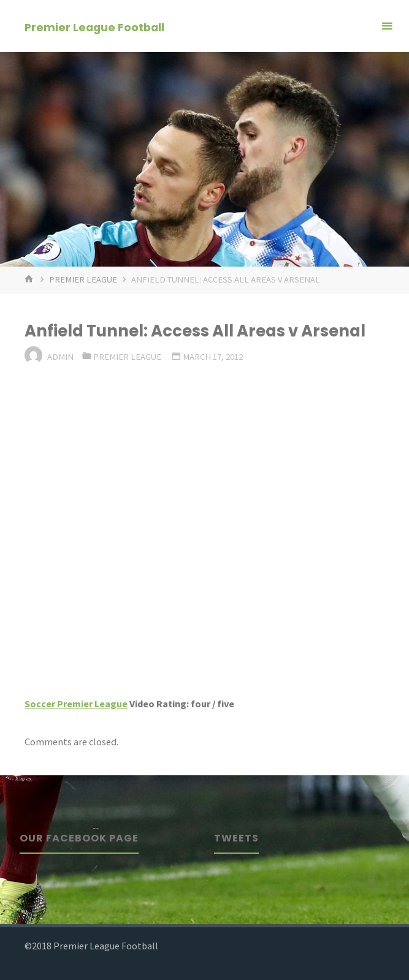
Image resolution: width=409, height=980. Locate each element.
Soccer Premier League (76, 704)
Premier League (83, 279)
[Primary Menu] (387, 26)
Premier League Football (94, 27)
